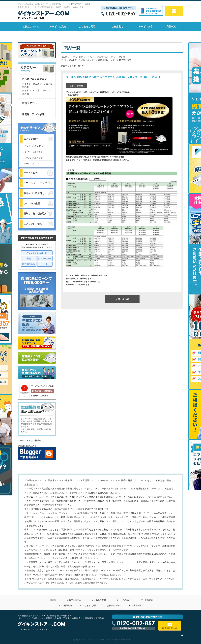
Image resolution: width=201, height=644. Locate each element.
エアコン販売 (38, 173)
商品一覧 (171, 27)
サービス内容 (146, 27)
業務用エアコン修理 (33, 114)
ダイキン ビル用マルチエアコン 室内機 (38, 85)
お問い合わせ (77, 86)
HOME (53, 600)
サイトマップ (41, 629)
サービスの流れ (58, 27)
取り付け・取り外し (38, 193)
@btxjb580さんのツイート (30, 446)
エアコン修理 (38, 139)
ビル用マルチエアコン (34, 146)
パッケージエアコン (33, 152)
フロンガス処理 (38, 203)
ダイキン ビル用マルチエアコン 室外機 (39, 92)
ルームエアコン (31, 164)
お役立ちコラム (31, 27)
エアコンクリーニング (38, 183)
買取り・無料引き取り (38, 214)
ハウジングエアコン (33, 158)
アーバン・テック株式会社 (31, 440)
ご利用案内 (117, 27)
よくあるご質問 (87, 27)
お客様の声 (137, 606)
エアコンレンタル (38, 224)
